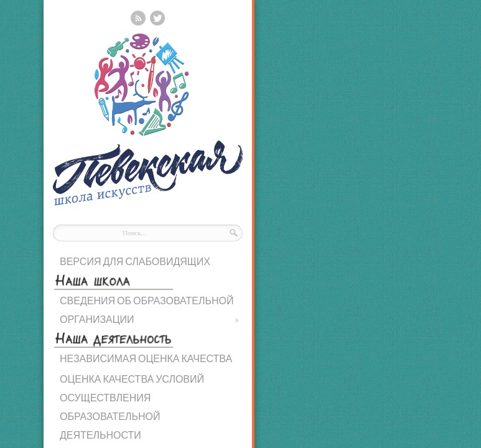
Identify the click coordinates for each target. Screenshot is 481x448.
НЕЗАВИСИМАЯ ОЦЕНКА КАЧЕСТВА (146, 358)
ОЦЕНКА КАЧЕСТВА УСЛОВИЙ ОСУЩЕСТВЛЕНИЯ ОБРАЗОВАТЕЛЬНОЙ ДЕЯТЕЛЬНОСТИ (132, 407)
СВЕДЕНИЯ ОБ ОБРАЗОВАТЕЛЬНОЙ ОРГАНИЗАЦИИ (149, 311)
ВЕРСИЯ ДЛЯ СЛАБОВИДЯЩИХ (135, 261)
